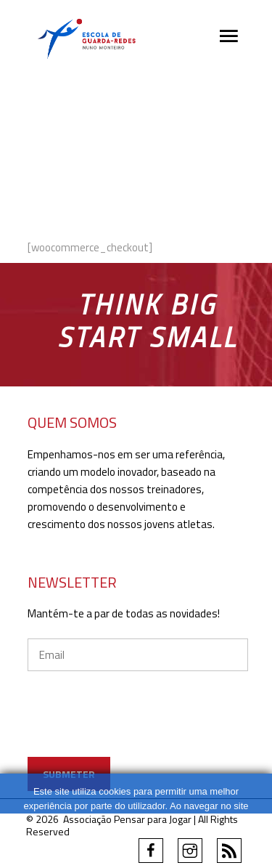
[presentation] (138, 729)
